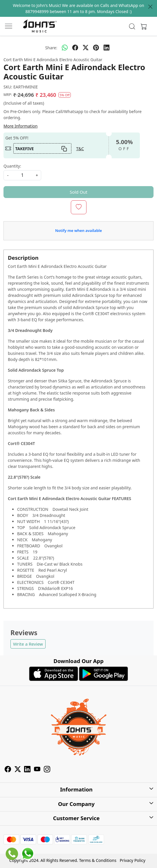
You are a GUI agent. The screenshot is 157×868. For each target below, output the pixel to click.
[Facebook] (8, 770)
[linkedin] (107, 48)
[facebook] (75, 48)
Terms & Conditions (98, 860)
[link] (132, 26)
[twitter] (86, 48)
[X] (18, 770)
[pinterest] (96, 48)
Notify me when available (78, 230)
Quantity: (12, 166)
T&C (80, 149)
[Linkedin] (27, 770)
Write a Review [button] (28, 644)
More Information (20, 126)
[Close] (150, 7)
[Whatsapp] (65, 48)
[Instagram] (47, 770)
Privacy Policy (133, 860)
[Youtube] (37, 770)
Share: (51, 48)
